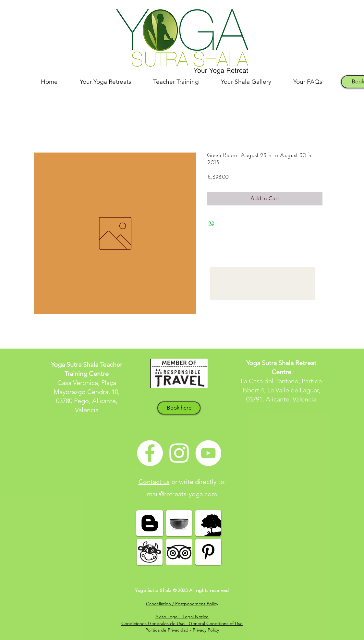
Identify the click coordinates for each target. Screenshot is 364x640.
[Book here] (179, 408)
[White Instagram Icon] (179, 453)
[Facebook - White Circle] (150, 453)
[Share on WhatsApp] (212, 224)
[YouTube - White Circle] (208, 453)
